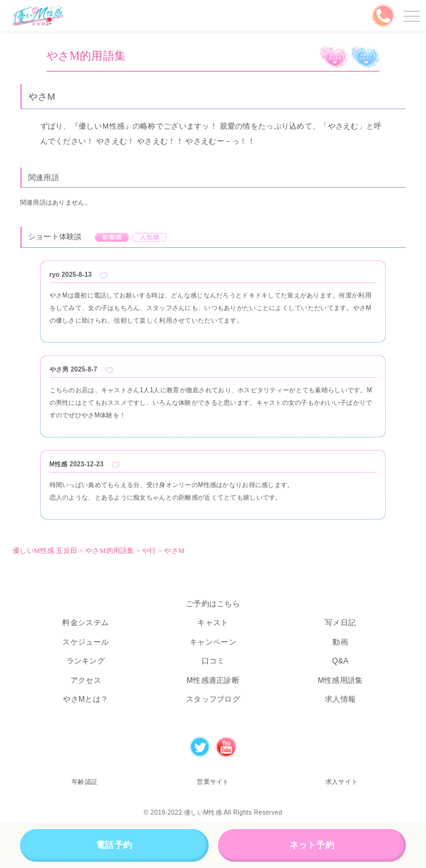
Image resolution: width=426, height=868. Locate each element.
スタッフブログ (213, 699)
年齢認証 (85, 782)
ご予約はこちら (213, 604)
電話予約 (114, 845)
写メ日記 (340, 623)
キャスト (213, 623)
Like (104, 276)
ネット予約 (312, 845)
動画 (340, 642)
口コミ (213, 661)
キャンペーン (213, 642)
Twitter (200, 747)
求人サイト (341, 782)
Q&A (341, 661)
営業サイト (213, 782)
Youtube (226, 747)
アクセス (86, 680)
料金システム (85, 623)
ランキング (86, 661)
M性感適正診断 (213, 680)
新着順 (112, 237)
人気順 (150, 237)
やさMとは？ (85, 699)
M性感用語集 (341, 680)
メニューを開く (410, 16)
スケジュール (85, 642)
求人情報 (340, 699)
